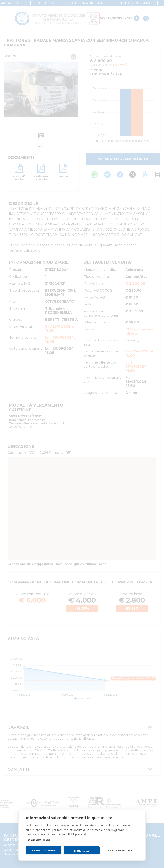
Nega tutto (82, 850)
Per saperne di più (38, 840)
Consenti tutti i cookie (43, 850)
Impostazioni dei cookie (120, 850)
